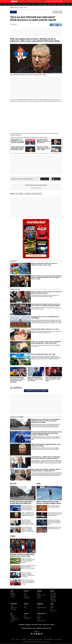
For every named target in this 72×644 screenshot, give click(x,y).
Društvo (5, 4)
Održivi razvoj (41, 613)
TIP (36, 4)
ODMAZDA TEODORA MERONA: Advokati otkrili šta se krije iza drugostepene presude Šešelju (43, 143)
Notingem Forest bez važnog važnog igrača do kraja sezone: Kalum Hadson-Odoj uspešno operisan (22, 556)
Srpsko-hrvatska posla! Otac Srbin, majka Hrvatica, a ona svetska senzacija (55, 514)
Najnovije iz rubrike (17, 417)
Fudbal (13, 536)
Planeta (24, 4)
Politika (12, 7)
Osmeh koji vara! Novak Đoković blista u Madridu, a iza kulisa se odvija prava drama (54, 522)
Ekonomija (19, 4)
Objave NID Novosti (58, 639)
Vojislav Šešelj (27, 194)
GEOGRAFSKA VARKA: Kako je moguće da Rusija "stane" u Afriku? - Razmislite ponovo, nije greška (43, 150)
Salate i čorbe (53, 595)
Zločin (38, 593)
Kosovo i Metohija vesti (37, 194)
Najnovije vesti (47, 628)
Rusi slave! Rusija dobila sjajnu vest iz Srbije (43, 354)
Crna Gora (63, 4)
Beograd (45, 4)
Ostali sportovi (54, 611)
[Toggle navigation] (61, 1)
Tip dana (13, 617)
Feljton (25, 595)
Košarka (52, 608)
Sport (33, 4)
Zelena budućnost (41, 620)
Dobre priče (13, 595)
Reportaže (28, 4)
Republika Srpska (27, 628)
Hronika (10, 4)
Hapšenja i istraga (41, 595)
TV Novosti (26, 619)
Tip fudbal (13, 616)
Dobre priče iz (18, 7)
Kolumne (25, 7)
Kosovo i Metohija (19, 194)
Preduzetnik (13, 609)
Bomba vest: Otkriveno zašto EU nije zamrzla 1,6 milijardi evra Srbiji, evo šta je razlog (44, 264)
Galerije (39, 628)
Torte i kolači (53, 593)
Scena (34, 628)
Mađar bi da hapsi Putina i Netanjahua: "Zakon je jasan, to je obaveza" (36, 379)
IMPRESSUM (24, 639)
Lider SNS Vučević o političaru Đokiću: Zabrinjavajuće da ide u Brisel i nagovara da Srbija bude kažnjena (46, 458)
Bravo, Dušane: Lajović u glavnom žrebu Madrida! (54, 506)
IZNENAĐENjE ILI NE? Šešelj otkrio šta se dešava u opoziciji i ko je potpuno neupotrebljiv (18, 142)
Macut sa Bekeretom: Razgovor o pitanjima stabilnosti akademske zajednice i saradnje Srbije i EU (46, 470)
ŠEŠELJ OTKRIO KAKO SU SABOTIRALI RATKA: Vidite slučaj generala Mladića (46, 445)
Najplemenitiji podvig (42, 608)
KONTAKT (18, 639)
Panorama (40, 4)
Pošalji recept (53, 601)
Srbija (58, 4)
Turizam (68, 4)
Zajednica (39, 617)
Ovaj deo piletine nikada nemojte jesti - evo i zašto (45, 329)
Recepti (14, 4)
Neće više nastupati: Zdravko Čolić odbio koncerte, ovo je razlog (53, 379)
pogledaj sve (36, 256)
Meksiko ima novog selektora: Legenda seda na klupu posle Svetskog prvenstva (28, 560)
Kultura (49, 4)
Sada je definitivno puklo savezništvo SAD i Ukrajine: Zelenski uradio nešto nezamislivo (17, 380)
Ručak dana (53, 598)
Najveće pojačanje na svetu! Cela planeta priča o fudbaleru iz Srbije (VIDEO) (28, 567)
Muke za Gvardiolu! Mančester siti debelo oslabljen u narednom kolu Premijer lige (28, 575)
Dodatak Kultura (28, 617)
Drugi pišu (13, 261)
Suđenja (39, 596)
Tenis (38, 483)
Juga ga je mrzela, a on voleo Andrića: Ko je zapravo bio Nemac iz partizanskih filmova (46, 292)
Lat (47, 2)
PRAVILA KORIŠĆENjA (48, 639)
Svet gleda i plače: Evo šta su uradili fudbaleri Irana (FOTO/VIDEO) (45, 317)
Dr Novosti (54, 4)
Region (25, 608)
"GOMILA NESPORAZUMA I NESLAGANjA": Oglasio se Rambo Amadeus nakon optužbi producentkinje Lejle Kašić (18, 150)
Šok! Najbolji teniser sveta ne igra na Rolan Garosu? (54, 528)
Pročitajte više (15, 289)
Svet (25, 606)
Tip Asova (13, 620)
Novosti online (13, 24)
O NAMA (13, 639)
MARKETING (31, 639)
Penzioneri (26, 596)
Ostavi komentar (42, 391)
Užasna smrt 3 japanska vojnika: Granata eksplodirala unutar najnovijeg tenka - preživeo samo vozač (46, 342)
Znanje (39, 619)
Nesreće (39, 598)
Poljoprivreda (14, 608)
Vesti (2, 4)
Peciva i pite (53, 599)
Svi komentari (29, 391)
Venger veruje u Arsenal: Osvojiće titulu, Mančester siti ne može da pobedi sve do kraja (28, 582)
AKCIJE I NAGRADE (39, 639)
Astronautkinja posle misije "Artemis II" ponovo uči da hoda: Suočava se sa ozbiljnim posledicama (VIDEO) (46, 305)
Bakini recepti (53, 596)
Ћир (50, 2)
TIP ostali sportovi (15, 619)
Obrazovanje (27, 598)
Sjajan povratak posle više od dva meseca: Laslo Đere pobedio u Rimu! (49, 502)
